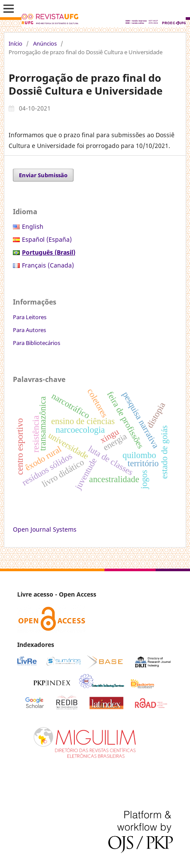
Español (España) (47, 239)
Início (15, 43)
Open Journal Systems (45, 529)
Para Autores (29, 330)
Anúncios (45, 43)
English (33, 226)
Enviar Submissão (43, 175)
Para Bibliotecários (37, 343)
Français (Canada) (48, 265)
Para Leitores (30, 317)
